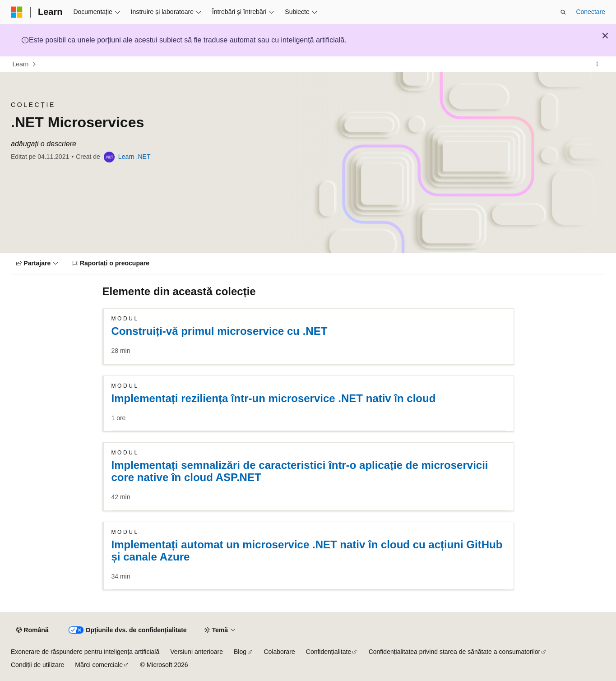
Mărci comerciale (99, 665)
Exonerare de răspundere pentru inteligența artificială (85, 652)
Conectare (591, 12)
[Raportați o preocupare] (111, 264)
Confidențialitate (329, 652)
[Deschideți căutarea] (563, 12)
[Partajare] (37, 264)
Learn (21, 64)
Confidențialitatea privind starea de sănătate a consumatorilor (455, 652)
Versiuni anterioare (197, 652)
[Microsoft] (17, 12)
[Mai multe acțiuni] (597, 65)
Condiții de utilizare (37, 665)
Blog (240, 652)
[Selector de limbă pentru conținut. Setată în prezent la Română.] (32, 630)
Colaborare (280, 652)
